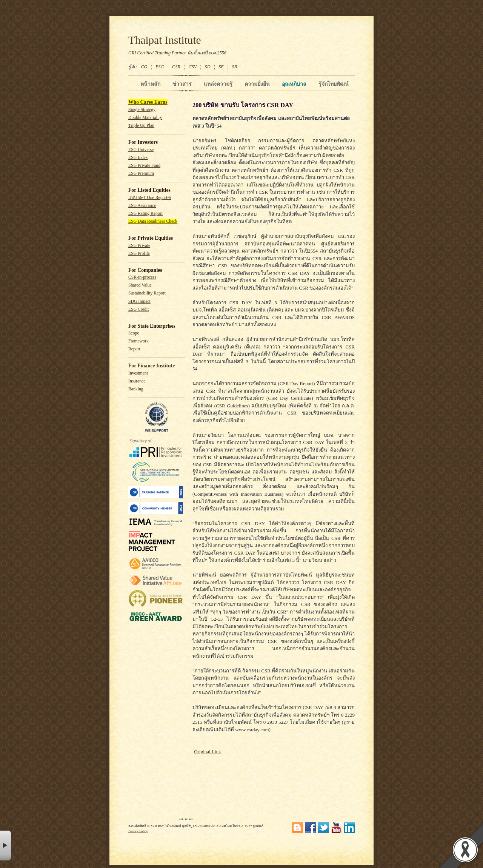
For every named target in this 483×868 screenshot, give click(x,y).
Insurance (137, 381)
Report (134, 349)
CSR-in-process (142, 277)
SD (208, 67)
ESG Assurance (142, 206)
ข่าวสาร (182, 84)
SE (221, 67)
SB (235, 67)
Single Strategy (142, 110)
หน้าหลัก (150, 84)
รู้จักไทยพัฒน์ (334, 84)
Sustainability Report (147, 293)
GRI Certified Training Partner (157, 53)
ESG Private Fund (144, 166)
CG (144, 67)
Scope (134, 333)
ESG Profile (139, 254)
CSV (192, 67)
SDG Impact (139, 301)
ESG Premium (141, 173)
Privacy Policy (138, 831)
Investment (138, 373)
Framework (138, 341)
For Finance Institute (152, 366)
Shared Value (140, 285)
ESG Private (139, 246)
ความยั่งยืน (257, 84)
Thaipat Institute (165, 40)
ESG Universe (141, 150)
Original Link (207, 752)
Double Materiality (145, 118)
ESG (160, 67)
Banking (136, 389)
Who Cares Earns (148, 102)
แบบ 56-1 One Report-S (150, 198)
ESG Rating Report (145, 214)
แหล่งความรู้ (218, 84)
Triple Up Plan (141, 126)
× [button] (5, 846)
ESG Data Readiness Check (153, 221)
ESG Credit (138, 309)
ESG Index (138, 158)
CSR (176, 67)
